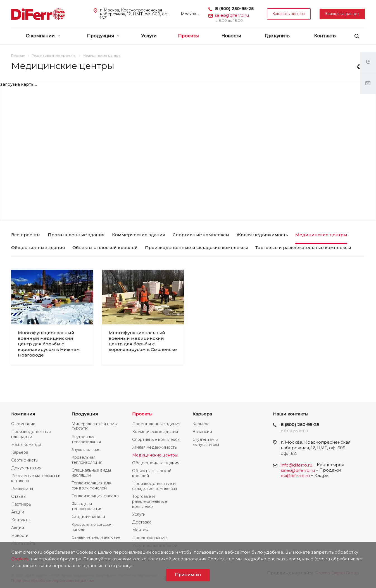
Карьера (20, 452)
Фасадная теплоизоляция (87, 506)
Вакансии (202, 432)
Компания (23, 414)
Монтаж (140, 530)
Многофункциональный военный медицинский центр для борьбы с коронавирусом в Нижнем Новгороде (49, 344)
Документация (26, 468)
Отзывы (19, 496)
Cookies (20, 559)
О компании (43, 36)
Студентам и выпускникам (206, 442)
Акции (18, 512)
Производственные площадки (31, 434)
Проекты (188, 36)
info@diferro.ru (297, 465)
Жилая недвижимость (154, 447)
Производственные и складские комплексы (154, 486)
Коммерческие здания (155, 432)
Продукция (103, 36)
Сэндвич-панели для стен (96, 537)
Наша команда (26, 444)
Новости (231, 36)
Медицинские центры (155, 455)
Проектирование (149, 538)
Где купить (277, 36)
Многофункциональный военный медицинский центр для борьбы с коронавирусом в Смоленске (143, 341)
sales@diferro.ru (232, 15)
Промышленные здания (156, 424)
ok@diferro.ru (295, 476)
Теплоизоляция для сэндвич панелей (91, 486)
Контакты (325, 36)
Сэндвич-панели (88, 517)
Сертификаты (25, 460)
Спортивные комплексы (156, 439)
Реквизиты (22, 489)
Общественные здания (156, 463)
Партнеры (21, 504)
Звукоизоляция (86, 450)
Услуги (149, 36)
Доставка (142, 522)
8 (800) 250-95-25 (234, 9)
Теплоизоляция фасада (95, 496)
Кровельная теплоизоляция (87, 460)
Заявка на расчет (342, 14)
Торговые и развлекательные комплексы (150, 501)
